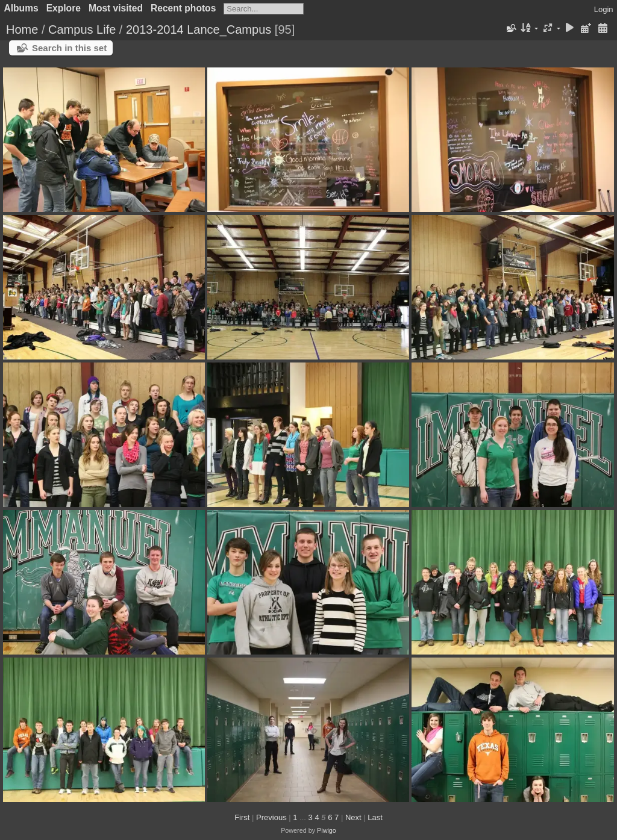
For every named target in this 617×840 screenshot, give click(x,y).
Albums (21, 8)
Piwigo (327, 830)
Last (375, 817)
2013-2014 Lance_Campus (199, 30)
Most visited (116, 8)
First (242, 817)
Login (604, 9)
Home (22, 30)
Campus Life (82, 30)
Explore (64, 8)
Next (353, 817)
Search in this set (69, 48)
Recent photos (183, 8)
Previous (271, 817)
